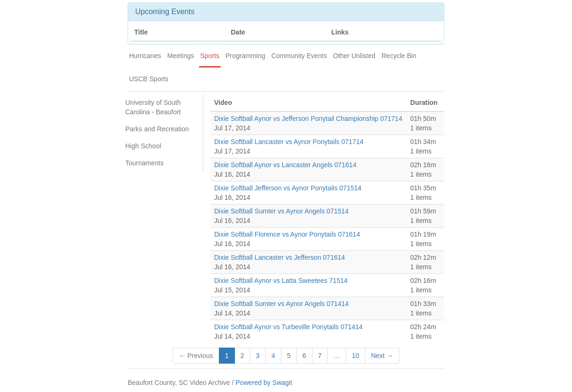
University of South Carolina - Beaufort (153, 107)
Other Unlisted (354, 56)
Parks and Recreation (157, 129)
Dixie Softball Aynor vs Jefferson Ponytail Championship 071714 (308, 119)
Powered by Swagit (264, 383)
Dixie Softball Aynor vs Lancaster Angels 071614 (285, 165)
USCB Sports (149, 79)
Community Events (299, 56)
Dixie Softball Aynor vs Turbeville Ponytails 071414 (288, 327)
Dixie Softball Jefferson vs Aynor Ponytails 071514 (288, 188)
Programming (245, 56)
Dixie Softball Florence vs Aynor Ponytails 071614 (287, 234)
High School (143, 146)
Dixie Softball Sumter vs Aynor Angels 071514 (282, 211)
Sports (210, 56)
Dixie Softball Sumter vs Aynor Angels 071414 (282, 304)
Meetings (181, 56)
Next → (382, 356)
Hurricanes (145, 56)
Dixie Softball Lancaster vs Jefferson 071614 (280, 257)
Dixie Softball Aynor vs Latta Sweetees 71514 (281, 281)
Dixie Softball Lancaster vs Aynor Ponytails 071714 (289, 142)
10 (355, 356)
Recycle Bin (399, 56)
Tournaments (144, 163)
